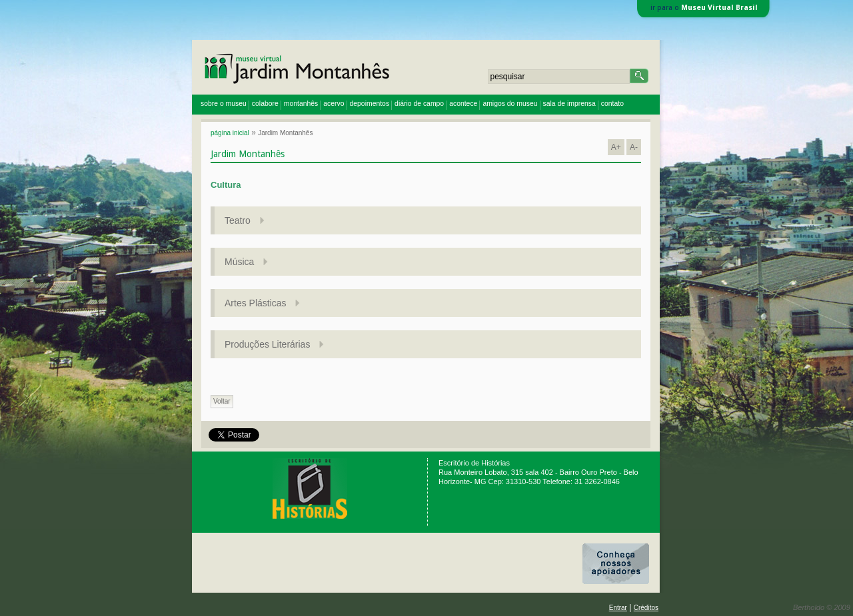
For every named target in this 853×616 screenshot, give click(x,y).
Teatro (239, 220)
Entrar (618, 608)
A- (634, 147)
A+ (616, 147)
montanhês (301, 104)
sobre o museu (224, 104)
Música (241, 262)
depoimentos (370, 104)
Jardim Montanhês (285, 133)
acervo (334, 104)
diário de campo (419, 104)
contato (612, 104)
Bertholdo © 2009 (822, 607)
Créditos (646, 608)
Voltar (222, 401)
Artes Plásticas (257, 303)
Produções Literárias (269, 344)
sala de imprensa (569, 104)
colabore (265, 104)
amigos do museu (510, 104)
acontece (463, 104)
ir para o (704, 8)
